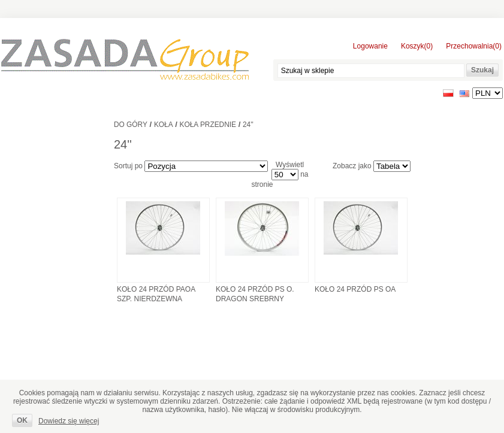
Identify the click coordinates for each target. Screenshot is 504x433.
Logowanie (370, 46)
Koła (164, 125)
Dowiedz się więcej (69, 421)
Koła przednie (208, 125)
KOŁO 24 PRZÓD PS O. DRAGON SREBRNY (255, 294)
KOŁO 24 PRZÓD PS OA (355, 289)
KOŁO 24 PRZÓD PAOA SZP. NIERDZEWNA (156, 294)
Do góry (131, 125)
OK (22, 420)
